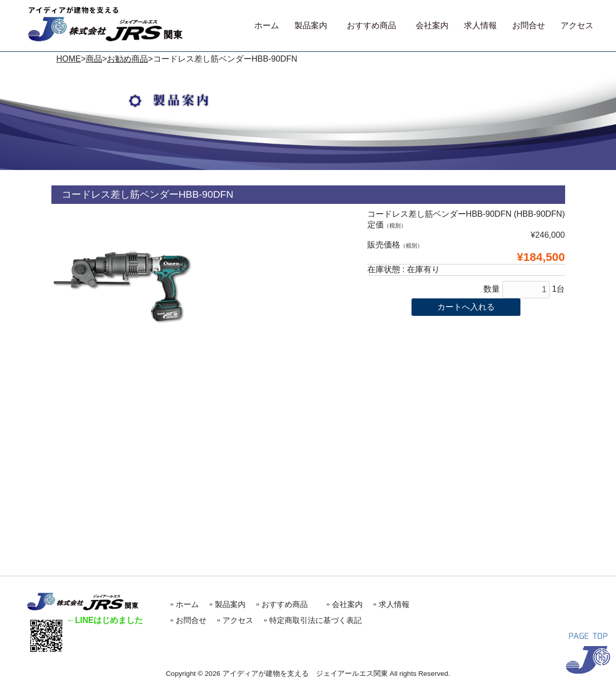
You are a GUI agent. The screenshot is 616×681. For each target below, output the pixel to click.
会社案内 (347, 604)
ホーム (187, 604)
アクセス (238, 620)
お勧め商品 (127, 59)
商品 (94, 59)
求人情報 (394, 604)
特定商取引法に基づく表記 (315, 620)
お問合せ (191, 620)
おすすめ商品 (288, 604)
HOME (69, 59)
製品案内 (230, 604)
